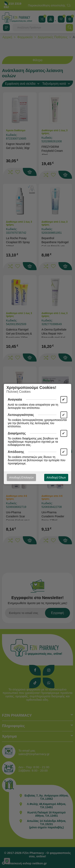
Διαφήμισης (17, 433)
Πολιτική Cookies (18, 392)
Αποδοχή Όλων (56, 477)
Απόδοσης (16, 452)
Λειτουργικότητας (21, 415)
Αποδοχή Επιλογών (21, 477)
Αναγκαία (15, 399)
